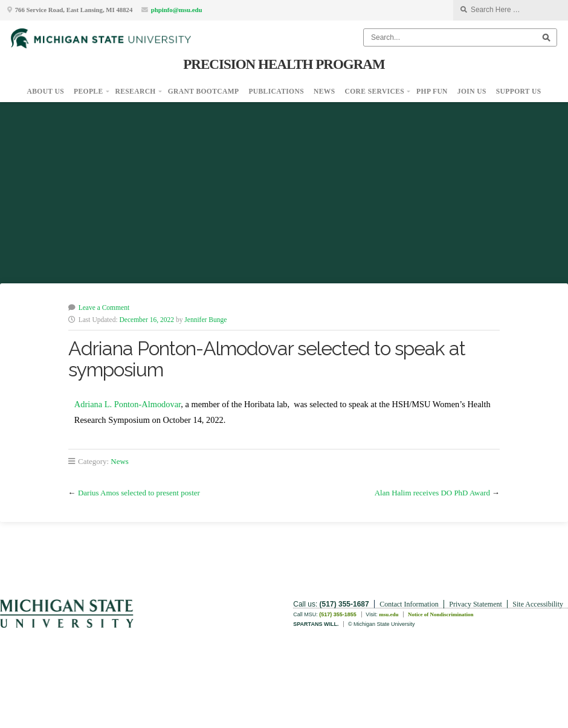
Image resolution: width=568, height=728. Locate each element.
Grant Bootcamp (204, 91)
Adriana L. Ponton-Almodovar (127, 404)
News (324, 91)
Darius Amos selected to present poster (139, 493)
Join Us (472, 91)
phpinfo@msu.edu (177, 10)
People (88, 91)
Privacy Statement (476, 604)
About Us (46, 91)
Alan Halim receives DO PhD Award (432, 493)
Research (136, 91)
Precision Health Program (284, 64)
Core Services (375, 91)
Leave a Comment (104, 308)
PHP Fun (432, 91)
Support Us (519, 91)
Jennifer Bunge (205, 320)
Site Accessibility (538, 604)
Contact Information (409, 604)
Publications (276, 91)
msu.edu (389, 614)
